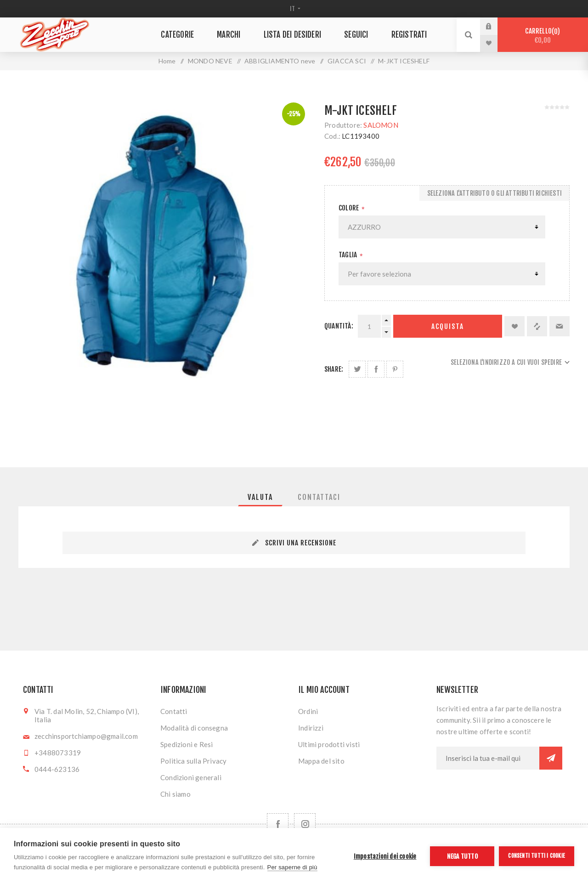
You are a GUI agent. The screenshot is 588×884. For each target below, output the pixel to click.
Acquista (448, 326)
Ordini (308, 711)
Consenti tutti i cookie (537, 856)
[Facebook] (278, 824)
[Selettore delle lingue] (294, 9)
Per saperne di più (292, 867)
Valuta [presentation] (260, 497)
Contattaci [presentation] (319, 497)
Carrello (543, 36)
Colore (349, 208)
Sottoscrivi (551, 758)
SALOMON (381, 125)
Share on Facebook (376, 369)
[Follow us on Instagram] (305, 824)
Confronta (537, 326)
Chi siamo (175, 794)
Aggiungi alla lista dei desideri (514, 326)
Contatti (174, 711)
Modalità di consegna (194, 728)
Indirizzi (311, 728)
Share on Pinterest (395, 369)
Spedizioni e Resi (187, 744)
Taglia (348, 255)
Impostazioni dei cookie (385, 856)
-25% (294, 114)
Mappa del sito (321, 761)
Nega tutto (462, 856)
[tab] (260, 497)
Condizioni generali (191, 777)
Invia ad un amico (560, 326)
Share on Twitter (357, 369)
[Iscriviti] (488, 758)
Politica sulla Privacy (193, 761)
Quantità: (339, 326)
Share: (334, 369)
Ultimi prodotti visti (329, 744)
